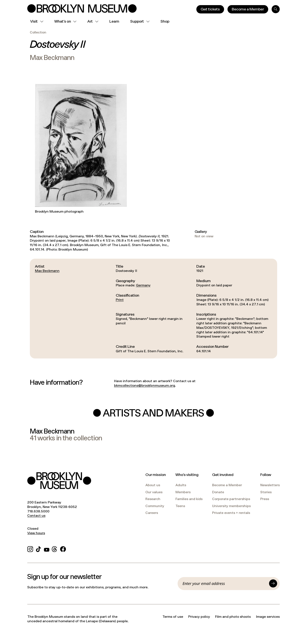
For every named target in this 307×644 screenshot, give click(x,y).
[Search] (276, 9)
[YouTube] (47, 549)
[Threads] (55, 549)
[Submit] (273, 583)
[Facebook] (63, 549)
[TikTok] (38, 549)
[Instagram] (30, 549)
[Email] (224, 583)
